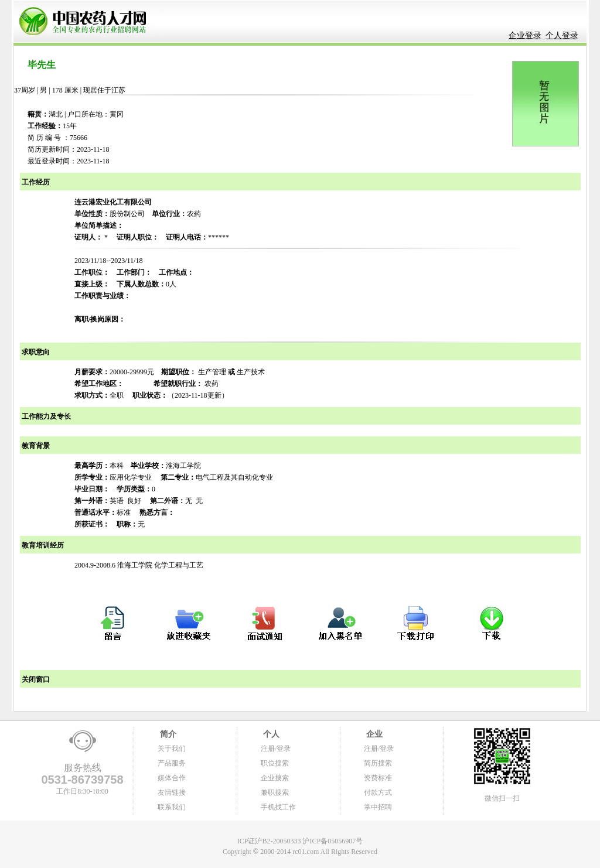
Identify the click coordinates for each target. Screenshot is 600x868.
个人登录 (562, 35)
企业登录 (525, 35)
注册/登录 (276, 749)
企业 (373, 734)
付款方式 (378, 792)
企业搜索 (275, 778)
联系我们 (172, 807)
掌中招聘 (378, 807)
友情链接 (172, 792)
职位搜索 (275, 763)
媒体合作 (172, 778)
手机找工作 (278, 807)
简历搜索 (378, 763)
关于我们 (172, 749)
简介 (167, 734)
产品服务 (172, 763)
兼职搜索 (275, 792)
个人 (270, 734)
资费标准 (378, 778)
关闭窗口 (35, 679)
